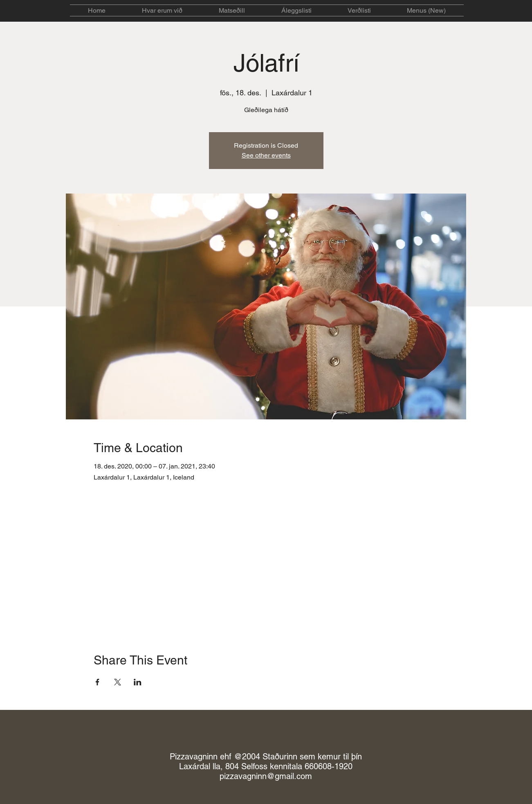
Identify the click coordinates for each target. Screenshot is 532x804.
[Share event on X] (118, 682)
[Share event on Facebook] (98, 682)
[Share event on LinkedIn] (138, 682)
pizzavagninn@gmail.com (266, 776)
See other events (266, 155)
